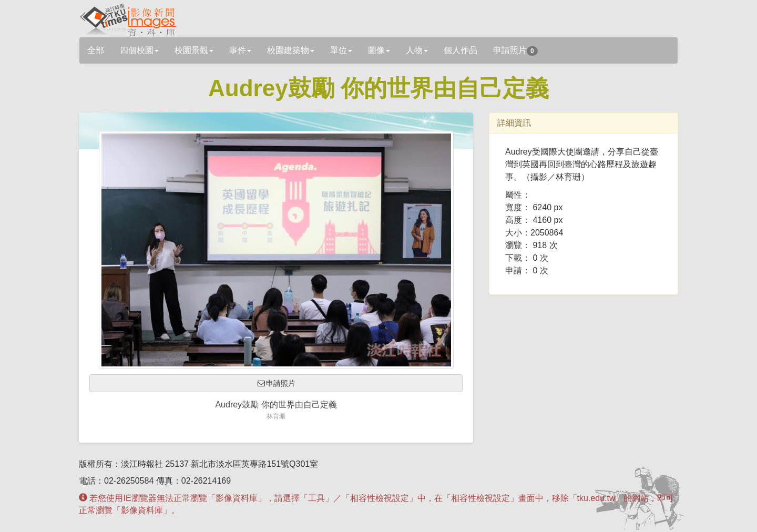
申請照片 (515, 51)
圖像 (379, 50)
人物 (417, 50)
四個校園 (139, 50)
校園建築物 (291, 50)
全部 (96, 50)
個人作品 (461, 50)
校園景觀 (194, 50)
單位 (341, 50)
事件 (240, 50)
